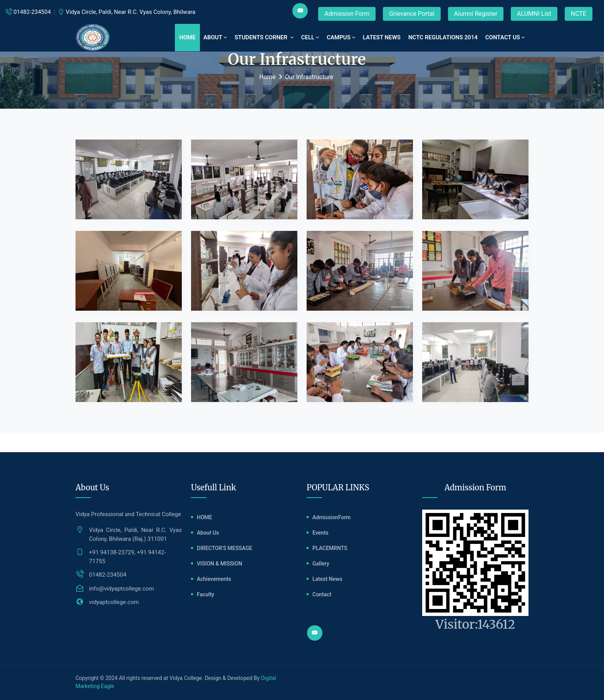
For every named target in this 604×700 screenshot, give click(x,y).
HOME (205, 517)
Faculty (206, 594)
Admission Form (347, 14)
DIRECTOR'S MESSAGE (225, 548)
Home (187, 37)
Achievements (214, 579)
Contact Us (505, 37)
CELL (310, 37)
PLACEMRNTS (330, 548)
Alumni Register (476, 14)
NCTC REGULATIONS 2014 (443, 37)
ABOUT (215, 37)
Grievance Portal (412, 14)
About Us (208, 533)
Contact (322, 594)
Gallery (321, 564)
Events (320, 533)
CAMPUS (341, 37)
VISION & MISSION (220, 564)
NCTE (579, 14)
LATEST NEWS (382, 37)
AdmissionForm (331, 517)
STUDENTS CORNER (264, 37)
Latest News (327, 579)
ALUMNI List (534, 14)
